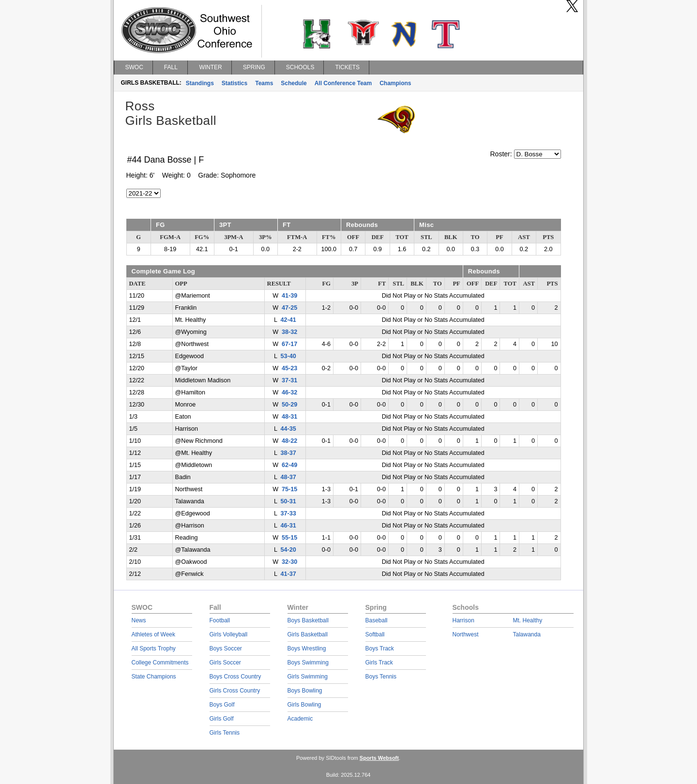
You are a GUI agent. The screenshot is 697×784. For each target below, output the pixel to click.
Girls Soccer (225, 663)
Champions (395, 83)
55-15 (289, 538)
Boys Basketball (308, 620)
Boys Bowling (305, 691)
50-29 (289, 405)
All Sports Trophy (154, 648)
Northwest (466, 634)
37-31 (289, 380)
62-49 (289, 465)
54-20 (288, 550)
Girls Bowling (304, 705)
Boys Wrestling (307, 648)
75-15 (289, 489)
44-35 (288, 429)
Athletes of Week (154, 634)
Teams (264, 83)
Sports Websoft (379, 758)
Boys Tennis (381, 677)
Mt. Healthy (528, 620)
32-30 (289, 562)
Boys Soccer (226, 648)
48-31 (289, 417)
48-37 (288, 477)
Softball (375, 634)
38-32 (289, 332)
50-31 (288, 501)
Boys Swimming (308, 663)
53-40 (288, 356)
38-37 (288, 453)
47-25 (289, 308)
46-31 (288, 526)
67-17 (289, 344)
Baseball (377, 620)
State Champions (154, 677)
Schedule (294, 83)
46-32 (289, 392)
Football (220, 620)
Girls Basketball (308, 634)
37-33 (288, 513)
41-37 (288, 574)
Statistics (235, 83)
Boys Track (380, 648)
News (139, 620)
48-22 (289, 441)
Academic (300, 719)
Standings (200, 83)
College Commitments (160, 663)
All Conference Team (343, 83)
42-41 (288, 320)
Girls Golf (222, 719)
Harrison (463, 620)
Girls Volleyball (229, 634)
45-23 (289, 368)
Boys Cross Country (235, 677)
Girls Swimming (308, 677)
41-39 (289, 296)
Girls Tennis (225, 733)
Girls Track (379, 663)
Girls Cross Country (235, 691)
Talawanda (527, 634)
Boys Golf (222, 705)
